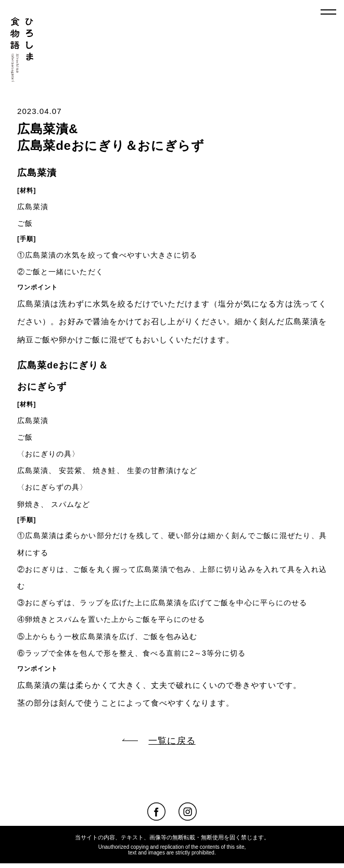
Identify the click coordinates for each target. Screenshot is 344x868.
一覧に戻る (159, 741)
